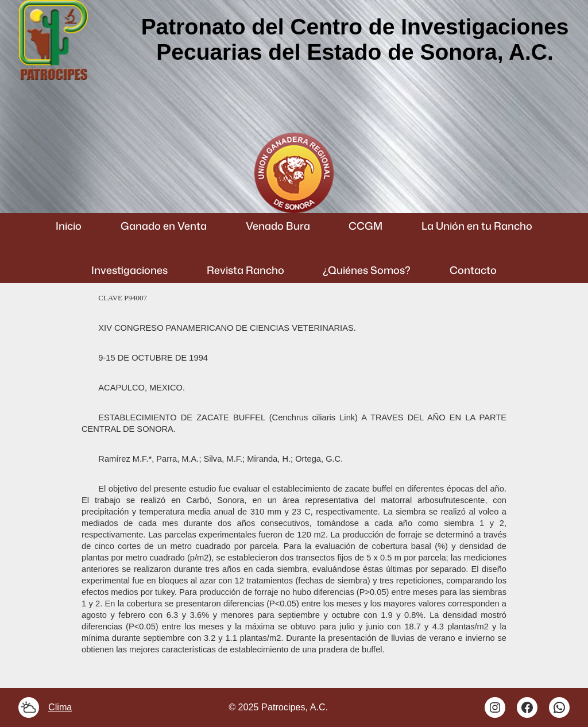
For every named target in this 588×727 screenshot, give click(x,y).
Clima (60, 707)
